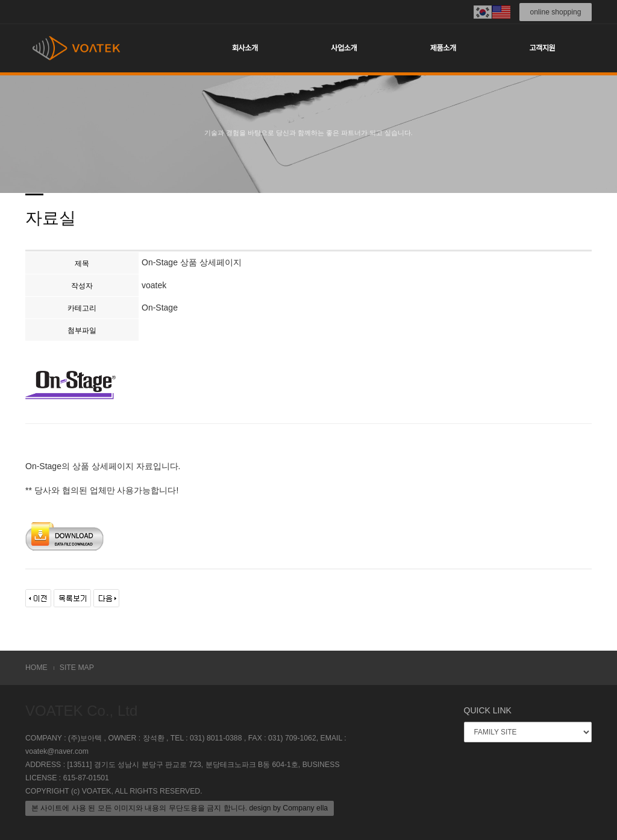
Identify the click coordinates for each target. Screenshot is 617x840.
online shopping (556, 12)
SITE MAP (77, 668)
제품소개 (443, 48)
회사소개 (245, 48)
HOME (36, 668)
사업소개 (344, 48)
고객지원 (542, 48)
